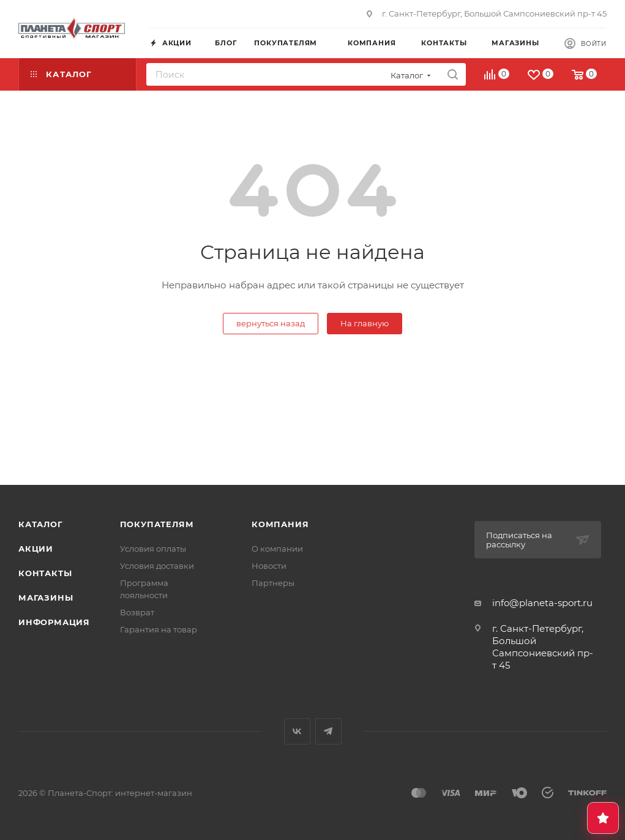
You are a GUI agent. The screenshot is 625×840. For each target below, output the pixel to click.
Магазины (46, 598)
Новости (269, 566)
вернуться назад (271, 323)
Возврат (137, 612)
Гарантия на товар (159, 629)
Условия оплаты (153, 549)
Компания (280, 524)
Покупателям (157, 524)
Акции (36, 549)
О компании (277, 549)
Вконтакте (297, 731)
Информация (54, 622)
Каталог (41, 524)
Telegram (328, 731)
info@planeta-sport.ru (542, 603)
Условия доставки (157, 566)
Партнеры (273, 583)
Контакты (45, 573)
